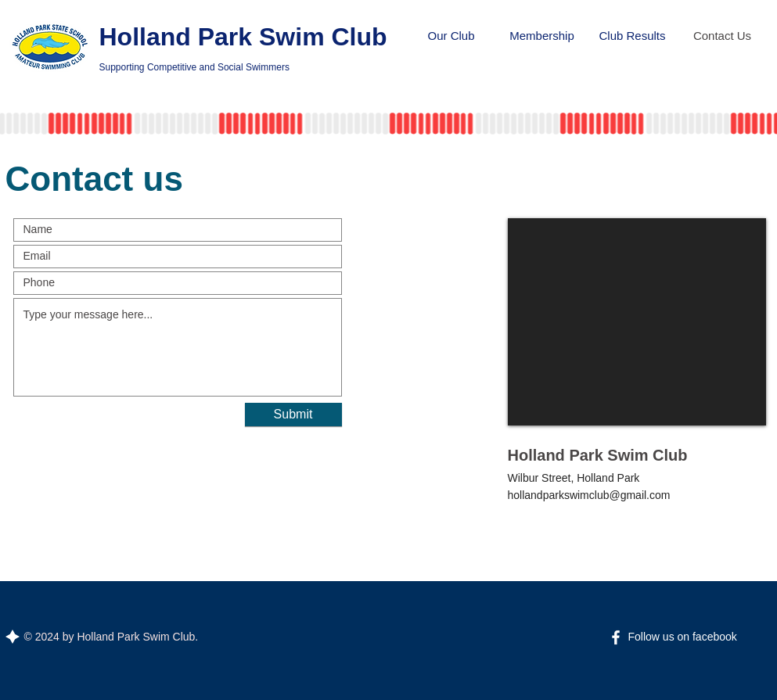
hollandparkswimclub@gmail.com (589, 495)
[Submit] (293, 415)
